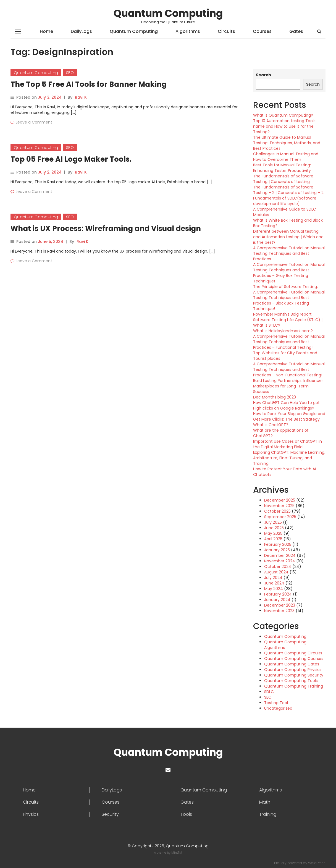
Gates (296, 31)
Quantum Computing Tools (291, 681)
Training (268, 814)
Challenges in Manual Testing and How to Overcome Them (286, 157)
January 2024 (277, 600)
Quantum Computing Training (294, 686)
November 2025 (279, 506)
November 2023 (279, 611)
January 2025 (277, 550)
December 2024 (280, 555)
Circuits (226, 31)
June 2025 (274, 528)
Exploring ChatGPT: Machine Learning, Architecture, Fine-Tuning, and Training (289, 458)
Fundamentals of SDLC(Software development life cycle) (285, 201)
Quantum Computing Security (294, 675)
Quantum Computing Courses (294, 659)
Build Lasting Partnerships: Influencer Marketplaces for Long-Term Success (288, 386)
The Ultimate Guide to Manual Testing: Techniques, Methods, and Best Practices (287, 143)
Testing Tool (276, 703)
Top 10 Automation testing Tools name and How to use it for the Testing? (284, 126)
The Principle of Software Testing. (285, 287)
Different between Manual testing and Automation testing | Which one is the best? (288, 237)
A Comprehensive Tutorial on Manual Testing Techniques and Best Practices (289, 253)
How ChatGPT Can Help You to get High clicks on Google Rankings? (286, 405)
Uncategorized (278, 708)
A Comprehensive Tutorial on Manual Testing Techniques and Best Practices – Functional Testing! (289, 342)
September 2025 (280, 517)
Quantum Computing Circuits (293, 653)
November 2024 (280, 561)
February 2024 (278, 594)
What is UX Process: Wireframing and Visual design (106, 229)
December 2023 (280, 605)
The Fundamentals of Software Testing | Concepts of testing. (283, 179)
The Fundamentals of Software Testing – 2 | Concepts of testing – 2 (288, 190)
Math (265, 802)
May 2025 (273, 533)
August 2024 (276, 572)
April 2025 (273, 539)
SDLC (269, 692)
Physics (31, 814)
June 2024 (274, 583)
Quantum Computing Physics (293, 670)
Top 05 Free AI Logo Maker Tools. (71, 159)
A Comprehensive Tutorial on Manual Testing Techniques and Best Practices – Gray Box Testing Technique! (289, 273)
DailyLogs (81, 31)
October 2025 (277, 511)
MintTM (177, 853)
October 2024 (278, 567)
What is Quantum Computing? (283, 115)
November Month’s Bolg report (282, 314)
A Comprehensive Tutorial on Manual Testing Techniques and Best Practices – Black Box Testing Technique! (289, 300)
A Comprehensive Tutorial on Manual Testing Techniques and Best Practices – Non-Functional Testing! (289, 369)
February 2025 (278, 544)
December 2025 (280, 500)
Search (263, 75)
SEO (70, 73)
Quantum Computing (168, 13)
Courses (262, 31)
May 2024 (274, 589)
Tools (186, 814)
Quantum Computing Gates (292, 664)
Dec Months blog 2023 (275, 397)
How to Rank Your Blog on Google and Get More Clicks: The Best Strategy (289, 416)
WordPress (317, 863)
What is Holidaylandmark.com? (283, 331)
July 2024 (273, 578)
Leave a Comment (34, 122)
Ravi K (81, 97)
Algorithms (188, 31)
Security (110, 814)
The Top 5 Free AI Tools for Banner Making (89, 84)
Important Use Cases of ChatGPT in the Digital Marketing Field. (288, 444)
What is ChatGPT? (271, 425)
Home (46, 31)
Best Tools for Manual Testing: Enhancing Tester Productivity (282, 168)
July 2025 (273, 522)
